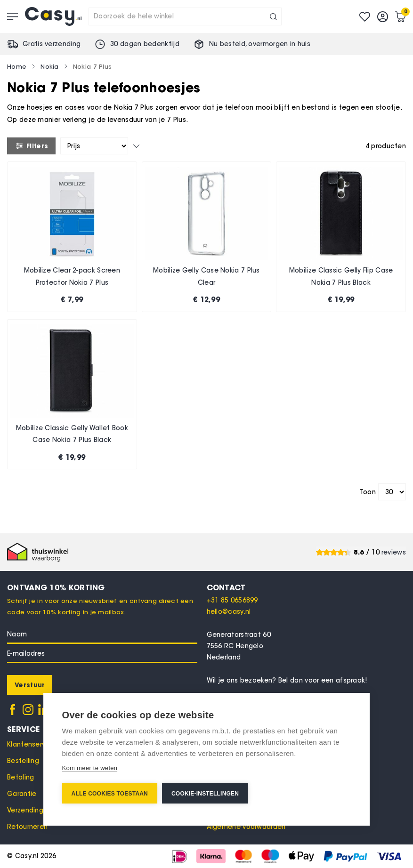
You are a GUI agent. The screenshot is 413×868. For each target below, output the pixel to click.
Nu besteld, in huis (260, 44)
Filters (31, 146)
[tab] (307, 587)
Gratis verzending (52, 44)
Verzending (25, 810)
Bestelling (23, 761)
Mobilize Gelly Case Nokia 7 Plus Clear (206, 277)
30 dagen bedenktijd (145, 44)
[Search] (273, 16)
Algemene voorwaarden (246, 827)
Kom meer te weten (90, 768)
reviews (394, 552)
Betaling (20, 777)
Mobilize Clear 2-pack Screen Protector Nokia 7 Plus (72, 277)
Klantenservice (31, 744)
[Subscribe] (30, 685)
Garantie (22, 794)
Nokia (50, 66)
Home (17, 66)
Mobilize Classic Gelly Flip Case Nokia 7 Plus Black (341, 277)
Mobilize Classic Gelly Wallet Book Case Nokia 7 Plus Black (72, 434)
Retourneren (27, 827)
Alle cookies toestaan (110, 794)
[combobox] (185, 16)
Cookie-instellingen (205, 794)
